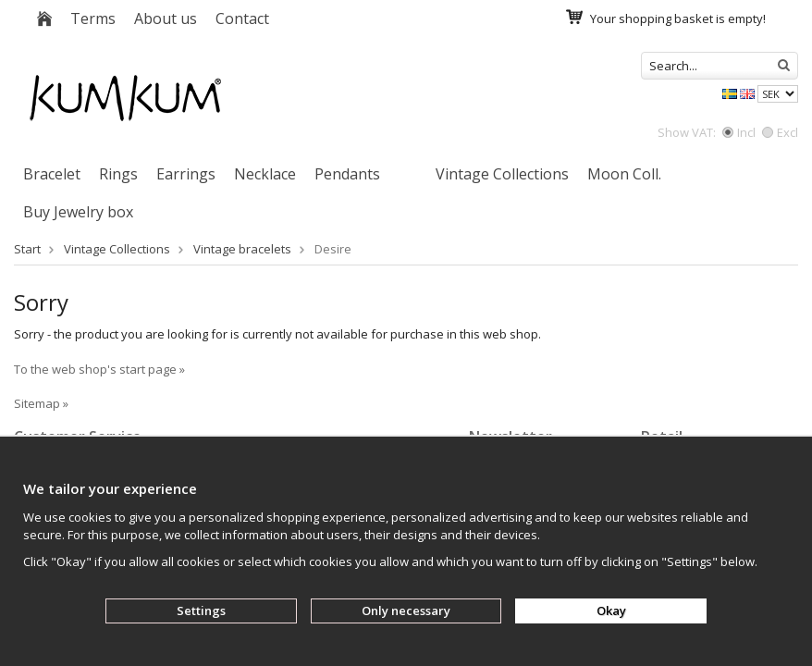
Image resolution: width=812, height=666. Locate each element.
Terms (93, 18)
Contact (242, 18)
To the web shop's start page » (99, 369)
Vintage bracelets (242, 249)
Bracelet (52, 174)
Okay (611, 610)
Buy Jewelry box (78, 212)
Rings (118, 174)
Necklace (265, 174)
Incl (739, 132)
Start (27, 249)
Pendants (347, 174)
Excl (780, 132)
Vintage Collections (502, 174)
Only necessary (406, 610)
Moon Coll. (624, 174)
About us (166, 18)
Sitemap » (41, 403)
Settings (201, 610)
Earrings (186, 174)
